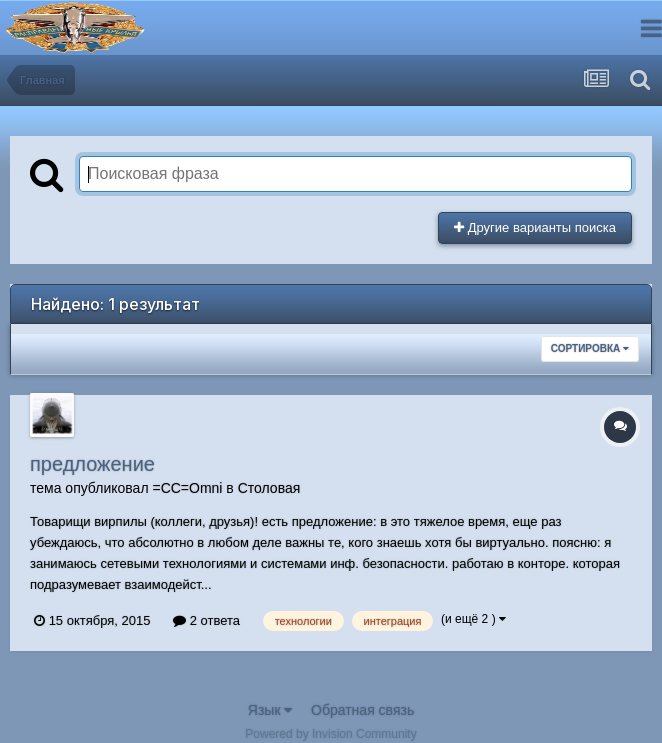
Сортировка (590, 348)
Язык (270, 710)
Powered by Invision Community (330, 734)
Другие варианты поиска (535, 227)
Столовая (269, 488)
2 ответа (206, 620)
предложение (92, 464)
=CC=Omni (187, 488)
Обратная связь (362, 710)
